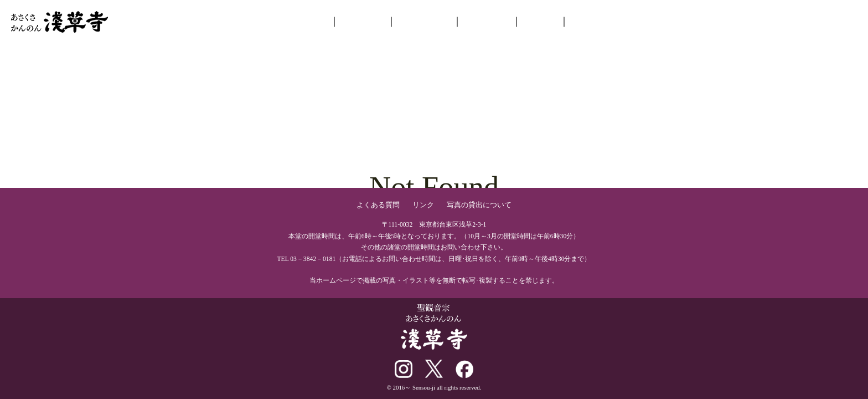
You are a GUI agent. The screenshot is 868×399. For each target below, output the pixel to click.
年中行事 (486, 20)
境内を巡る (423, 20)
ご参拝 (540, 20)
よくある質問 (378, 205)
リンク (423, 205)
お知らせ (362, 20)
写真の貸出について (479, 205)
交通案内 (588, 20)
